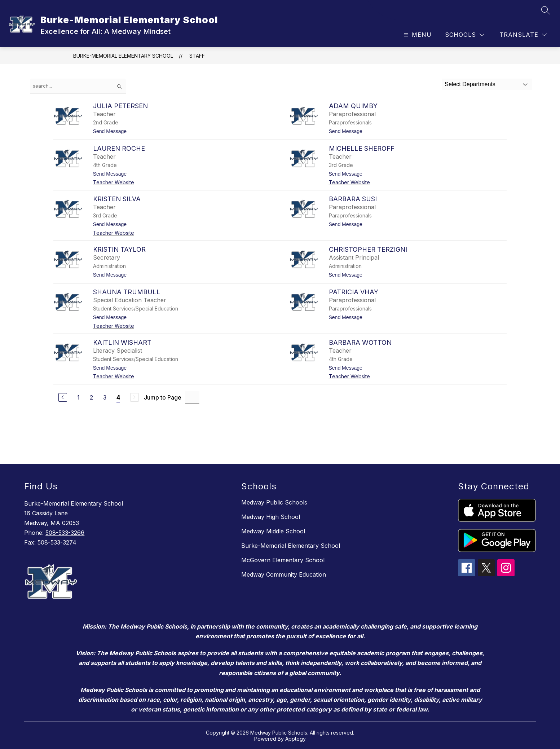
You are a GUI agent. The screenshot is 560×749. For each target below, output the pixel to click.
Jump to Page (163, 397)
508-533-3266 (65, 533)
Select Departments (470, 84)
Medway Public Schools (274, 502)
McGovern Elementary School (283, 560)
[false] (78, 86)
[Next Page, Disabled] (135, 397)
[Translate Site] (523, 35)
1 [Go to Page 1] (78, 397)
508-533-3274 (57, 542)
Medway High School (271, 517)
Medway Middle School (273, 531)
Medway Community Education (284, 574)
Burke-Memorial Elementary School (123, 56)
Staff (197, 56)
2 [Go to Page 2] (91, 397)
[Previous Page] (63, 397)
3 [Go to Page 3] (105, 397)
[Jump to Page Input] (192, 397)
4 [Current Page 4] (118, 397)
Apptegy (296, 739)
